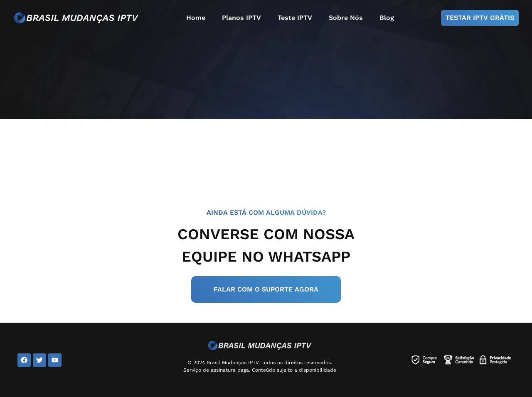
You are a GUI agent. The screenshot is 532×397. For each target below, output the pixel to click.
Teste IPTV (295, 18)
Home (196, 18)
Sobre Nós (346, 18)
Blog (387, 18)
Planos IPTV (241, 18)
